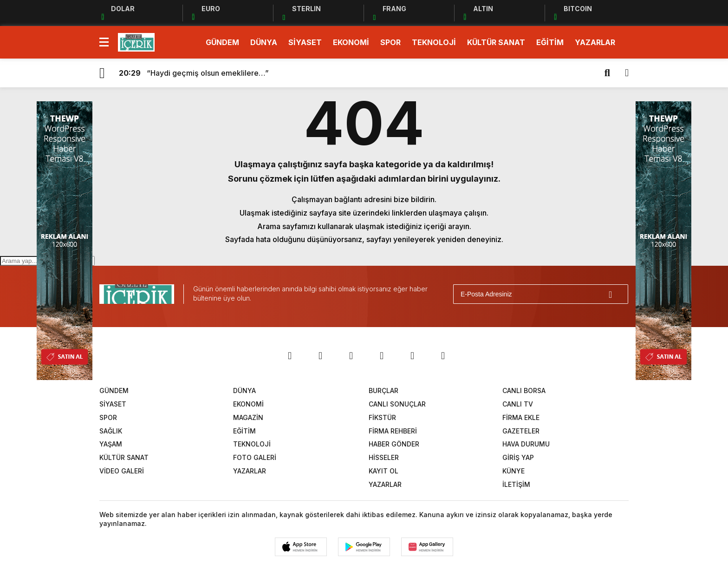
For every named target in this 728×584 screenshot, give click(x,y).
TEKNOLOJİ (434, 42)
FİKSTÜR (382, 417)
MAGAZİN (248, 417)
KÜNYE (513, 471)
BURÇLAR (383, 390)
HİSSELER (384, 457)
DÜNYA (264, 42)
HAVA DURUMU (526, 444)
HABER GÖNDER (394, 444)
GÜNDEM (222, 42)
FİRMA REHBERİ (393, 431)
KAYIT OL (383, 471)
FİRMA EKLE (521, 417)
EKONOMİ (351, 42)
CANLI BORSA (524, 390)
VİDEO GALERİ (122, 471)
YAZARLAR (595, 42)
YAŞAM (111, 444)
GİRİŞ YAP (518, 457)
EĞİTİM (550, 42)
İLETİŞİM (516, 484)
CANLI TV (518, 404)
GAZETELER (521, 431)
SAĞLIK (111, 431)
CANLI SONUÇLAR (397, 404)
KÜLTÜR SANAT (496, 42)
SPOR (390, 42)
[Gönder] (617, 294)
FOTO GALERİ (255, 457)
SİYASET (305, 42)
